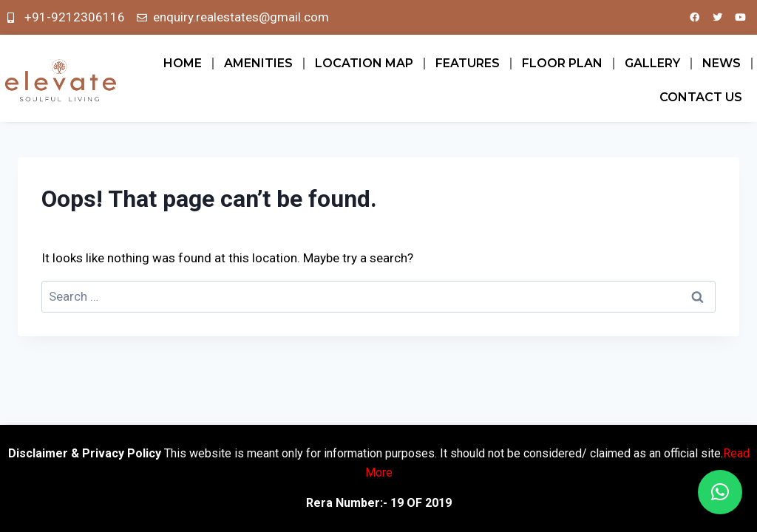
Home (183, 63)
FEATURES (468, 63)
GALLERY (652, 63)
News (722, 63)
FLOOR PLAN (562, 63)
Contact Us (701, 97)
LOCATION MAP (364, 63)
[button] (720, 492)
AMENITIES (258, 63)
